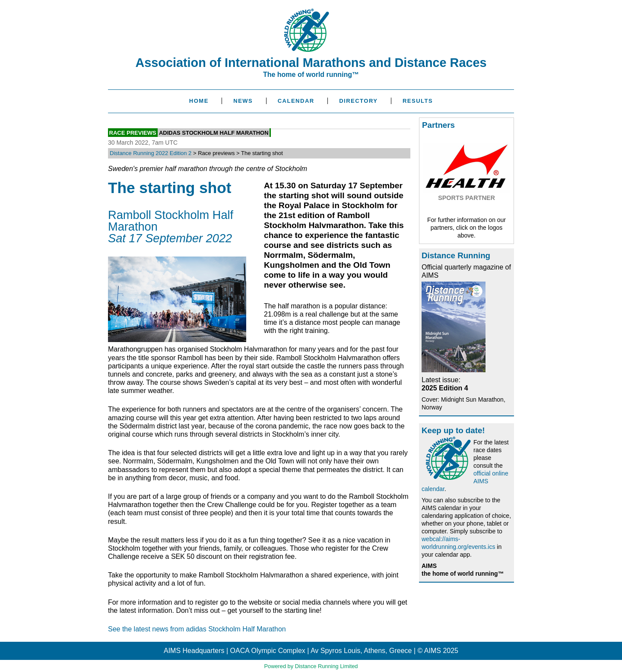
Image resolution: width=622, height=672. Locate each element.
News (243, 101)
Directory (358, 101)
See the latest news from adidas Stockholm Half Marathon (197, 629)
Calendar (296, 101)
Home (199, 101)
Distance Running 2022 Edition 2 (151, 153)
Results (418, 101)
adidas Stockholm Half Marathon (214, 132)
